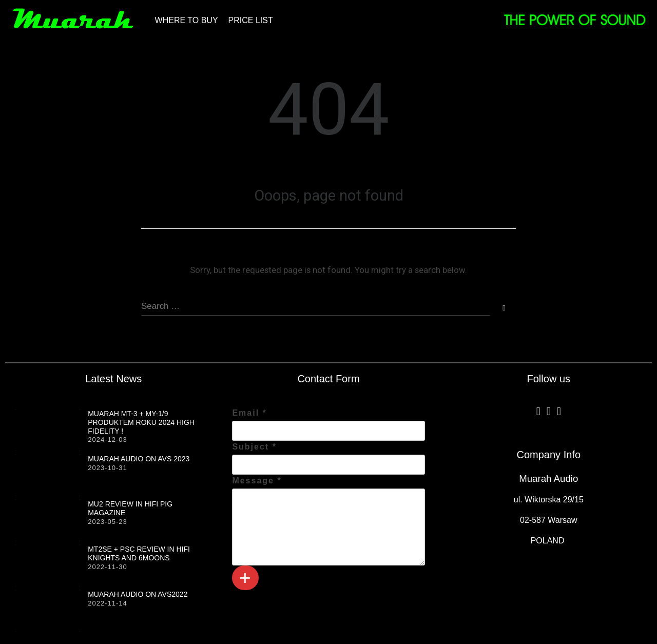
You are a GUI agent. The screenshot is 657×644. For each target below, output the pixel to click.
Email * (249, 413)
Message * (257, 481)
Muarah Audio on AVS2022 (138, 594)
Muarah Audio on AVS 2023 (139, 459)
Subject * (254, 447)
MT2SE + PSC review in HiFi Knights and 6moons (139, 553)
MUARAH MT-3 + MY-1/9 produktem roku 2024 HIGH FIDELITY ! (141, 422)
